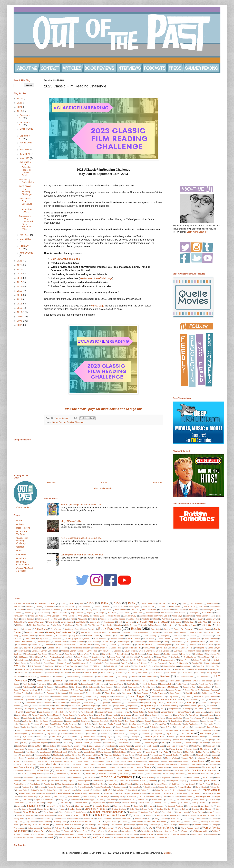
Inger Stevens (72, 709)
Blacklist (144, 625)
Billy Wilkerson (94, 625)
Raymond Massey (161, 784)
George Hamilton (29, 690)
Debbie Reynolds (131, 657)
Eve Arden (199, 673)
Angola (89, 613)
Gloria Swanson (176, 693)
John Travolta (93, 727)
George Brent (205, 687)
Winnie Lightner (212, 834)
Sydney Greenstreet (46, 815)
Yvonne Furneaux (121, 837)
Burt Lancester (46, 636)
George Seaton (159, 690)
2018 (20, 278)
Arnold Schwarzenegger (205, 616)
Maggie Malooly (212, 746)
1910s (63, 604)
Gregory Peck (105, 697)
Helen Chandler (60, 703)
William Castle (53, 834)
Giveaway (126, 693)
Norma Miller (128, 767)
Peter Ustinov (55, 781)
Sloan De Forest (82, 806)
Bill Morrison (21, 625)
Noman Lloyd (115, 767)
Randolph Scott (99, 784)
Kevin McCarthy (106, 734)
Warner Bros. (40, 831)
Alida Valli (134, 610)
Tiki (156, 819)
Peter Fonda (180, 778)
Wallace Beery (76, 828)
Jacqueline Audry (87, 712)
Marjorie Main (191, 749)
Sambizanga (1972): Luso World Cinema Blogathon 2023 (26, 223)
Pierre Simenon (139, 781)
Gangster (50, 687)
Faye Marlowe (87, 677)
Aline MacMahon (149, 609)
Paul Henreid (193, 774)
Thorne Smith (140, 819)
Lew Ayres (209, 740)
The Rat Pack (32, 819)
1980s (173, 603)
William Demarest (100, 834)
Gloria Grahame (159, 693)
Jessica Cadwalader (101, 721)
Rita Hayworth (84, 790)
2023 (20, 111)
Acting (39, 607)
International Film (135, 709)
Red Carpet (190, 784)
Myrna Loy (65, 764)
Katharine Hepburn (191, 730)
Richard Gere (215, 787)
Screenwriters (19, 803)
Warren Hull (68, 831)
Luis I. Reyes (152, 746)
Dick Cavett (90, 660)
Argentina (189, 616)
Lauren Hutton (199, 737)
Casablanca (57, 639)
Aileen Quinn (134, 607)
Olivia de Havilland (105, 770)
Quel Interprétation (66, 784)
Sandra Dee (143, 800)
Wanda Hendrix (139, 828)
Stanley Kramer (59, 809)
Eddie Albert (111, 666)
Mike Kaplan (43, 761)
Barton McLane (67, 622)
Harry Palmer (152, 700)
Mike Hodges (29, 761)
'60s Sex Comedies (22, 603)
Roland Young (59, 797)
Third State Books (105, 819)
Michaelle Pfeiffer (188, 758)
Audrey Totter (134, 619)
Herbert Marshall (131, 703)
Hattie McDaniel (192, 700)
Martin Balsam (89, 752)
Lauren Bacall (183, 736)
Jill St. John (117, 721)
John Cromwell (115, 724)
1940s (104, 603)
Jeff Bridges (209, 718)
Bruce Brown (168, 632)
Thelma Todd (60, 819)
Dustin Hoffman (212, 663)
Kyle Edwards (28, 737)
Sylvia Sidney (62, 815)
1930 (82, 604)
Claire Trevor (180, 645)
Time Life (175, 819)
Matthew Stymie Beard (74, 755)
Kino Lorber (187, 733)
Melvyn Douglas (202, 755)
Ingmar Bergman (87, 709)
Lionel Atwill (136, 743)
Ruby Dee (162, 797)
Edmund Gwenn (187, 666)
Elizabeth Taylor (214, 670)
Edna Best (200, 666)
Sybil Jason (30, 815)
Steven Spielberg (66, 812)
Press (19, 551)
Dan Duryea (30, 654)
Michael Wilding (172, 758)
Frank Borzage (206, 681)
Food (84, 681)
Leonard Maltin (148, 740)
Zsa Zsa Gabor (164, 837)
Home (104, 482)
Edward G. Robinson (59, 669)
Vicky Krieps (130, 825)
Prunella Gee (49, 784)
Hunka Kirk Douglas (172, 706)
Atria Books (82, 619)
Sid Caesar (184, 803)
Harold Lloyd (46, 700)
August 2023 (26, 143)
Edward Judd (80, 670)
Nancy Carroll (90, 764)
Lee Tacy (77, 740)
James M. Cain (38, 715)
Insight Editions (120, 709)
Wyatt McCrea (64, 837)
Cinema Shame (144, 645)
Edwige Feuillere (109, 670)
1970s (162, 603)
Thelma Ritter (46, 819)
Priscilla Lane (35, 784)
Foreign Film (95, 681)
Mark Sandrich (45, 752)
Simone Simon (53, 806)
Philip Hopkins (69, 781)
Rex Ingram (70, 787)
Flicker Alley (74, 681)
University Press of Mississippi (68, 825)
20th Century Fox (196, 604)
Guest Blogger (136, 696)
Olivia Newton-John (140, 770)
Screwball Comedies (36, 803)
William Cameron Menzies (34, 834)
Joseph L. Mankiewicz (25, 730)
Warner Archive (165, 828)
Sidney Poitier (198, 803)
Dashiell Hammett (171, 654)
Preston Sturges (20, 784)
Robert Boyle (133, 790)
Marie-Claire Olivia (122, 749)
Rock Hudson (196, 793)
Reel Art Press (204, 784)
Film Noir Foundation (185, 677)
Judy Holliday (106, 730)
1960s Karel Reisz (148, 604)
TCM (85, 815)
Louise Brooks (110, 746)
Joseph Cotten (198, 727)
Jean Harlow (83, 718)
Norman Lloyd (209, 767)
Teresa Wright (191, 815)
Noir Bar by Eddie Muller (26, 181)
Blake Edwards (156, 625)
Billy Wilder (80, 625)
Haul (204, 700)
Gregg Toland (91, 697)
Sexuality (65, 803)
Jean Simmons (146, 718)
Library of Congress (39, 743)
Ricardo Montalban (101, 787)
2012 (20, 304)
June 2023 (25, 154)
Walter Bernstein (91, 828)
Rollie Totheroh (73, 797)
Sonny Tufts (138, 806)
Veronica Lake (116, 825)
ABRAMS (30, 607)
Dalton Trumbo (211, 651)
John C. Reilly (86, 724)
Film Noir (165, 676)
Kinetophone (157, 734)
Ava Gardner (167, 619)
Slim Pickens (67, 806)
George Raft (94, 690)
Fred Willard (132, 684)
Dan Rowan (43, 654)
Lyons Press (183, 746)
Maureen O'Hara (93, 755)
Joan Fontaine (177, 721)
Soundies (161, 806)
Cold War (174, 648)
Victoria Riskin (169, 825)
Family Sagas (212, 673)
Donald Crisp (64, 663)
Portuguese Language (178, 781)
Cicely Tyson (100, 645)
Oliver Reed (89, 770)
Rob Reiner (120, 790)
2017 (20, 282)
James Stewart (69, 715)
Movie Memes (199, 761)
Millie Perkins (69, 761)
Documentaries (168, 660)
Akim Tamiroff (148, 606)
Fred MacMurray (116, 684)
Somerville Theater (101, 806)
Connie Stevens (23, 651)
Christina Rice (36, 645)
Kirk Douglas (206, 733)
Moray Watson (183, 761)
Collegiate (200, 648)
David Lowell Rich (213, 654)
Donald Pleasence (79, 663)
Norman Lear (194, 767)
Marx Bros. (150, 752)
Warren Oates (82, 831)
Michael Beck (74, 758)
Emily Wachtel (52, 673)
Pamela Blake (62, 774)
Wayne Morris (113, 831)
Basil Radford (81, 622)
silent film (20, 806)
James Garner (215, 712)
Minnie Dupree (99, 761)
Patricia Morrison (153, 774)
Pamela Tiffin (76, 773)
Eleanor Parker (137, 670)
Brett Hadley (85, 632)
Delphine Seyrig (190, 657)
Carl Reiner (120, 636)
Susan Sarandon (214, 812)
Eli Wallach (151, 669)
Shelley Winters (81, 803)
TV (99, 822)
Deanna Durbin (115, 657)
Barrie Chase (53, 622)
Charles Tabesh (76, 642)
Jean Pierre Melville (116, 718)
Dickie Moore (142, 660)
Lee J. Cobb (54, 740)
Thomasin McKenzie (123, 819)
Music (42, 764)
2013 (20, 299)
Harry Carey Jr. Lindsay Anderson (116, 700)
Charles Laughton (44, 642)
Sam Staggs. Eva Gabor (94, 800)
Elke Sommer (22, 673)
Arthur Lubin (57, 619)
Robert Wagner (140, 793)
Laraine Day (70, 737)
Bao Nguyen (198, 619)
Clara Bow (193, 645)
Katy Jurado (51, 734)
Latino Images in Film (153, 736)
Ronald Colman (89, 797)
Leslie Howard (180, 740)
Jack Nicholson (60, 712)
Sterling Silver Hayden (202, 809)
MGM (45, 758)
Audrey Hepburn (119, 619)
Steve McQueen (31, 812)
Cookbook (54, 651)
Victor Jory (142, 825)
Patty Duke (180, 774)
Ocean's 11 (31, 770)
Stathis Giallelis (119, 809)
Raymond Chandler (143, 784)
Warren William (97, 831)
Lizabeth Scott (190, 743)
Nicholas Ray (75, 767)
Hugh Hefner (119, 706)
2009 (20, 317)
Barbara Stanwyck (36, 622)
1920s (72, 603)
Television (149, 815)
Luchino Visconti (125, 746)
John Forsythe (176, 724)
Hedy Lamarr (30, 703)
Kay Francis (64, 734)
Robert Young (182, 793)
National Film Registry (167, 764)
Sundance (134, 812)
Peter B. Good (148, 778)
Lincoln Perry (109, 743)
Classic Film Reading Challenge (22, 541)
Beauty (120, 622)
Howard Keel (106, 706)
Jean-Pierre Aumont (193, 718)
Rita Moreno (97, 790)
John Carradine (100, 724)
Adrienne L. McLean (101, 607)
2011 (20, 308)
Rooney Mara (118, 797)
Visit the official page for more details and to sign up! (103, 409)
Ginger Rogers (111, 693)
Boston (167, 629)
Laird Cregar (42, 737)
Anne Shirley (83, 616)
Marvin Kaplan (136, 752)
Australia (145, 619)
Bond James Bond (72, 629)
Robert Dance (146, 790)
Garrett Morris (63, 687)
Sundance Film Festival (150, 812)
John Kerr (26, 727)
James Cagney (168, 712)
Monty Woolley (168, 761)
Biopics (119, 625)
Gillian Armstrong (76, 693)
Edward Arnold (23, 669)
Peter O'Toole (27, 781)
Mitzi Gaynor (128, 761)
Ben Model (163, 622)
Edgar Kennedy (140, 666)
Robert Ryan (94, 793)
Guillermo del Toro (158, 697)
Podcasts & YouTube (22, 533)
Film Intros (135, 677)
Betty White (203, 622)
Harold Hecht (33, 700)
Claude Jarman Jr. (100, 648)
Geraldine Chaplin (21, 693)
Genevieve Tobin (189, 687)
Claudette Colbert (132, 648)
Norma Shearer (144, 767)
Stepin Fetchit (148, 809)
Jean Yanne (160, 718)
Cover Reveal (130, 651)
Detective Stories (50, 660)
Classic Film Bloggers (32, 648)
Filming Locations (45, 681)
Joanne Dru (26, 724)
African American (119, 607)
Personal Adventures (116, 777)
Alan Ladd (203, 607)
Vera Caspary (102, 825)
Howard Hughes (91, 706)
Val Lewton (89, 825)
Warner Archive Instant (190, 828)
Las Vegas (135, 737)
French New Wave (206, 684)
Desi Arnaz (35, 660)
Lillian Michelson (82, 743)
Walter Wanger (124, 828)
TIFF (150, 819)
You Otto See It (80, 837)
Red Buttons (177, 784)
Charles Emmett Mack (23, 642)
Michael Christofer (106, 758)
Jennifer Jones (57, 721)
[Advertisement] (103, 453)
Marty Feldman (120, 752)
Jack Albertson (212, 709)
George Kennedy (62, 690)
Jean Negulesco (98, 718)
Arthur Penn (70, 619)
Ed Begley (85, 666)
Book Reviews (23, 528)
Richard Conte (201, 787)
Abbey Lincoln (212, 604)
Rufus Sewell (187, 797)
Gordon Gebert (31, 697)
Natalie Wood (149, 764)
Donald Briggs (50, 663)
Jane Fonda (113, 715)
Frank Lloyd (42, 684)
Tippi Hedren (188, 819)
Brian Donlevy (112, 632)
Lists (164, 743)
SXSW (19, 815)
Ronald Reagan (104, 797)
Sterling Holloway (182, 809)
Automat (155, 619)
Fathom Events (30, 677)
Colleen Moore (186, 648)
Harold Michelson (61, 700)
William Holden (147, 834)
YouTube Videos (101, 837)
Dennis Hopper (22, 660)
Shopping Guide (160, 803)
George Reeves (109, 690)
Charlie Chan (108, 642)
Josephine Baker (44, 730)
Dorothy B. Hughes (140, 663)
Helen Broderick (45, 703)
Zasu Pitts (135, 837)
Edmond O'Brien (169, 666)
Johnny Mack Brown (139, 727)
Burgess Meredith (29, 636)
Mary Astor (164, 752)
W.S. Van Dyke (61, 828)
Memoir (215, 755)
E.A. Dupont (35, 666)
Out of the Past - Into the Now (201, 770)
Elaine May (123, 670)
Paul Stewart (29, 778)
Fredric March (181, 684)
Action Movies (50, 607)
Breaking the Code (35, 632)
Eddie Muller (124, 666)
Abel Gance (18, 607)
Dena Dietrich (205, 657)
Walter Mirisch (108, 828)
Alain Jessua (175, 607)
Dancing (96, 654)
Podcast (152, 781)
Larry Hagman (108, 737)
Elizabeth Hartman (198, 670)
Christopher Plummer (66, 645)
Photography (111, 781)
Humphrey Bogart (149, 706)
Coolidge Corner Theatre (72, 651)
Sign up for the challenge (65, 259)
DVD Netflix (19, 666)
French (193, 684)
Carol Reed (177, 636)
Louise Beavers (95, 746)
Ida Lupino (29, 709)
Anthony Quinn (98, 616)
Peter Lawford (194, 778)
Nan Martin (77, 764)
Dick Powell (114, 660)
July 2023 (25, 150)
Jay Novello (41, 718)
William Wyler (197, 834)
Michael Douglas (140, 758)
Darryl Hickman (154, 654)
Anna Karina (207, 613)
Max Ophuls (130, 755)
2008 (20, 321)
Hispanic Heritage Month (152, 703)
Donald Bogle (35, 663)
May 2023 (25, 158)
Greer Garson (77, 697)
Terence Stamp (176, 815)
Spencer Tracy (192, 806)
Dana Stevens (70, 654)
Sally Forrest (76, 800)
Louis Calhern (51, 746)
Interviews (21, 554)
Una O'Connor (136, 822)
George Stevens (175, 690)
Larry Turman (122, 737)
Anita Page (100, 613)
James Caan (153, 712)
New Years (44, 767)
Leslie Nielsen (196, 740)
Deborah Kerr (147, 657)
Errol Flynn (120, 673)
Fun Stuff (39, 687)
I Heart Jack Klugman (194, 706)
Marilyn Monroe (159, 749)
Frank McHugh (55, 684)
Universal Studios (191, 822)
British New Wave (141, 632)
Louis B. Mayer (36, 746)
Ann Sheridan (167, 613)
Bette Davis (189, 622)
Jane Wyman (194, 715)
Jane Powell (139, 715)
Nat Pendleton (104, 764)
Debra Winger (162, 657)
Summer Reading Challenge (71, 422)
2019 (20, 274)
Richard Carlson (185, 787)
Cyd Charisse (179, 651)
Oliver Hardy (60, 770)
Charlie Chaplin (123, 642)
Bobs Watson (56, 629)
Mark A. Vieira (207, 749)
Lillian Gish (67, 743)
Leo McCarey (122, 740)
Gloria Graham (142, 693)
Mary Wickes (27, 755)
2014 (20, 295)
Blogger (167, 853)
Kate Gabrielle (172, 730)
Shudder (173, 803)
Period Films (90, 777)
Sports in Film (207, 806)
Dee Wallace (176, 657)
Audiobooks (105, 619)
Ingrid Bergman (103, 709)
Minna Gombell (83, 761)
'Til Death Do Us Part (45, 603)
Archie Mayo (177, 616)
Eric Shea (76, 673)
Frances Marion (125, 681)
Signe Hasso (215, 803)
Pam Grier (49, 774)
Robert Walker (155, 793)
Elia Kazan (165, 669)
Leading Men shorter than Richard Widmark (82, 555)
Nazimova (185, 764)
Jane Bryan (101, 715)
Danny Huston (122, 654)
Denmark (217, 657)
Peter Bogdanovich (164, 778)
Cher (166, 642)
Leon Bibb (134, 740)
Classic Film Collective (58, 648)
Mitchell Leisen (113, 761)
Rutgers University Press (45, 800)
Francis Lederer (175, 681)
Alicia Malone (121, 609)
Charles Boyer (194, 639)
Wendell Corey (147, 831)
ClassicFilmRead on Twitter (25, 570)
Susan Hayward (183, 812)
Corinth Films (92, 651)
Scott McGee (213, 800)
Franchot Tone (140, 681)
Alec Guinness (33, 610)
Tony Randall (31, 822)
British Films (126, 632)
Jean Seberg (132, 718)
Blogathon (170, 625)
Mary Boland (177, 752)
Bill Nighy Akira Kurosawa (39, 625)
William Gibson (131, 834)
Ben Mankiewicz (145, 622)
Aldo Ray (20, 610)
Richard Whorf (52, 790)
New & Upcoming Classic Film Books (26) (81, 505)
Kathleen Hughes (20, 734)
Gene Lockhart (134, 687)
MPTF (19, 764)
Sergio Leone (52, 803)
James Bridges (139, 712)
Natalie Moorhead (120, 764)
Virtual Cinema (34, 828)
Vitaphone (47, 828)
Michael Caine (89, 758)
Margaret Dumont (55, 749)
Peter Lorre (208, 777)
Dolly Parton (185, 660)
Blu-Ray (206, 625)
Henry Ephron (102, 703)
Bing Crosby (107, 625)
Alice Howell (106, 610)
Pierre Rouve (125, 781)
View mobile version (103, 488)
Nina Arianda (89, 767)
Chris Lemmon (215, 642)
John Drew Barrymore (133, 724)
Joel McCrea (56, 724)
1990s (184, 604)
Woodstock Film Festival (23, 837)
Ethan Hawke (171, 673)
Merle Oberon (19, 758)
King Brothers (171, 734)
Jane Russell (152, 715)
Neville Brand (212, 764)
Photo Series (98, 781)
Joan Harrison (208, 721)
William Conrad (68, 834)
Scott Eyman (199, 800)
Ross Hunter (132, 797)
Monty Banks (154, 761)
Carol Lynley (164, 636)
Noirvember (102, 767)
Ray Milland (126, 784)
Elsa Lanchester (37, 673)
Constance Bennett (39, 651)
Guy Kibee (186, 697)
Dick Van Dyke (128, 660)
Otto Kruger (179, 770)
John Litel (37, 727)
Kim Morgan (132, 734)
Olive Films (44, 770)
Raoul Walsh (113, 784)
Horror (26, 706)
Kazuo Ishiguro (78, 734)
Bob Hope (27, 629)
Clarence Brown (207, 645)
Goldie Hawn (207, 693)
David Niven (36, 657)
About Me (21, 558)
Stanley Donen (43, 809)
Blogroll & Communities (23, 563)
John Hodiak (209, 724)
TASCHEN (75, 815)
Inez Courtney (43, 709)
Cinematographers (164, 645)
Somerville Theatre (122, 806)
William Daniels (84, 834)
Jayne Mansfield (55, 718)
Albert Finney (215, 607)
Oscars (168, 770)
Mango (31, 749)
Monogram (141, 761)
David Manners (22, 657)
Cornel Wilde (105, 651)
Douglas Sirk (197, 663)
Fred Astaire (86, 684)
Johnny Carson (122, 727)
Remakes (41, 787)
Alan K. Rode (189, 606)
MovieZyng (216, 761)
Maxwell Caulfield (173, 755)
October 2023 (26, 129)
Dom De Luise (215, 660)
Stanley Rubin (74, 809)
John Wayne (107, 727)
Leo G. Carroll (108, 740)
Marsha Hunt (76, 752)
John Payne (49, 727)
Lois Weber (203, 743)
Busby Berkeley (77, 636)
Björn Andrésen (131, 625)
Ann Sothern (180, 613)
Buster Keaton (92, 636)
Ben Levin (130, 622)
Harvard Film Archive (171, 699)
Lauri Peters (213, 737)
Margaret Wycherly (90, 749)
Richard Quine (22, 790)
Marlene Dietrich (61, 752)
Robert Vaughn (124, 793)
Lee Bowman (41, 740)
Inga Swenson (57, 709)
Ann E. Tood (138, 613)
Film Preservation (203, 677)
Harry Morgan (138, 700)
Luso (162, 746)
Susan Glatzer (168, 812)
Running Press (203, 796)
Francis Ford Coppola (157, 681)
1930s (91, 603)
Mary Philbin (190, 752)
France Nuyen (110, 681)
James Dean (200, 712)
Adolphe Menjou (84, 607)
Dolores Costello (200, 660)
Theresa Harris (89, 819)
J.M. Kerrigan (186, 709)
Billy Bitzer (69, 625)
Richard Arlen (134, 787)
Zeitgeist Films (149, 837)
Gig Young (62, 693)
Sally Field (63, 800)
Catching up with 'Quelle (77, 639)
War (151, 828)
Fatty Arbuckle (45, 677)
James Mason (53, 715)
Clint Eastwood (149, 648)
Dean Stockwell (82, 657)
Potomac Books (196, 781)
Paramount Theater (107, 773)
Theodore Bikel (74, 819)
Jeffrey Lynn (28, 721)
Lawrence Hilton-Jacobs (23, 740)
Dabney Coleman (194, 651)
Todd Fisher (200, 819)
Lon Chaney (216, 743)
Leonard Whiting (165, 740)
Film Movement (149, 676)
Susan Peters (198, 812)
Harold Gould (19, 700)
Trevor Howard (45, 822)
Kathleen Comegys (210, 730)
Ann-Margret (193, 613)
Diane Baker (77, 660)
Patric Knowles (137, 774)
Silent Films (34, 806)
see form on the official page (96, 278)
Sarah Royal (157, 800)
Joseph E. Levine (214, 727)
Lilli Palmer (56, 743)
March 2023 (26, 239)
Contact (20, 547)
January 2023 (26, 253)
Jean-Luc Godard (175, 718)
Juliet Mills (133, 730)
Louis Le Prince (80, 746)
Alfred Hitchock (71, 609)
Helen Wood (89, 703)
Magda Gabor (197, 746)
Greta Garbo (119, 697)
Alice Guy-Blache (91, 610)
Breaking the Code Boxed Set (61, 632)
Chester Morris (177, 642)
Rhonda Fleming (84, 787)
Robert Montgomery (28, 793)
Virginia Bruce (19, 828)
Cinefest (112, 645)
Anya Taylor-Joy (130, 616)
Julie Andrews (120, 730)
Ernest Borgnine (90, 672)
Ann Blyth (112, 613)
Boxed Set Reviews (184, 629)
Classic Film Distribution (81, 648)
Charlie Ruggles (139, 642)
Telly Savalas (162, 815)
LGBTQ (24, 743)
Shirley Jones (114, 803)
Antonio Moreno (114, 616)
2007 (20, 325)
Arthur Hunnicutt (28, 619)
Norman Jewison (179, 767)
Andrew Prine (43, 613)
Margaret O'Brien (72, 749)
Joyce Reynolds (60, 730)
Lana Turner (56, 736)
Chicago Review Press (196, 642)
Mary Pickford (204, 752)
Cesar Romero (179, 639)
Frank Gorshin (28, 684)
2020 (20, 269)
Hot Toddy (60, 706)
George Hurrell (46, 690)
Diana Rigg (64, 660)
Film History (122, 677)
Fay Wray (58, 676)
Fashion (17, 676)
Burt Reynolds (61, 636)
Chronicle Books (85, 645)
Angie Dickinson (77, 613)
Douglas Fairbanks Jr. (179, 663)
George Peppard (79, 690)
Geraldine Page (37, 693)
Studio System (81, 812)
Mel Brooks (188, 755)
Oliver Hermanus (74, 770)
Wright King (40, 837)
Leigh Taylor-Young (92, 740)
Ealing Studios (49, 666)
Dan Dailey (18, 654)
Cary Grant (43, 639)
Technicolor (138, 815)
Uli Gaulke (123, 822)
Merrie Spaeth (33, 758)
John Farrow (150, 724)
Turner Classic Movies (81, 822)
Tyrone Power (111, 822)
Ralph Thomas (83, 784)
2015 (20, 291)
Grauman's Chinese (60, 697)
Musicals (52, 764)
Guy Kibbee (174, 697)
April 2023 (25, 235)
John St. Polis (62, 727)
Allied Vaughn (208, 610)
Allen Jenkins (180, 610)
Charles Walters (93, 642)
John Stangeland (77, 727)
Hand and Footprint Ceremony (206, 697)
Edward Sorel (94, 670)
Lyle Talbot (171, 746)
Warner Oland (55, 831)
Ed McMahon (98, 666)
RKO (108, 790)
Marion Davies (176, 749)
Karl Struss (158, 730)
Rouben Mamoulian (147, 797)
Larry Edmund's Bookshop (88, 737)
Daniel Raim (108, 654)
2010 (20, 312)
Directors (154, 660)
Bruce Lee (209, 632)
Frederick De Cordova (149, 684)
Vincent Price (184, 825)
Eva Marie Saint (186, 673)
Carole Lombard (206, 636)
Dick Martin (102, 660)
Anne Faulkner (69, 616)
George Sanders (142, 690)
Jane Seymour (166, 715)
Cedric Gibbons (164, 639)
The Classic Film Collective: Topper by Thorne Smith (25, 169)
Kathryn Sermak (37, 734)
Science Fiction (183, 800)
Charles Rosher (60, 642)
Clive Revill (163, 648)
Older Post (157, 482)
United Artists (175, 822)
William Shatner (163, 834)
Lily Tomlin (97, 743)
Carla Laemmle (134, 636)
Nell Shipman (198, 764)
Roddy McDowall (29, 797)
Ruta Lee (26, 800)
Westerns (185, 831)
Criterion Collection (163, 651)
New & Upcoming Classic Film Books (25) (81, 538)
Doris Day (125, 663)
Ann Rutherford (152, 613)
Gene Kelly (120, 687)
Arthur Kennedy (43, 619)
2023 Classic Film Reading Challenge (25, 190)
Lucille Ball (139, 746)
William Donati (116, 834)
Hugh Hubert (133, 706)
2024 (20, 107)
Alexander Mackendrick (51, 610)
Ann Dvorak (125, 613)
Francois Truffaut (191, 681)
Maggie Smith (19, 749)
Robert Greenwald (162, 790)
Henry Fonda (116, 703)
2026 (20, 98)
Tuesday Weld (60, 822)
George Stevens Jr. (192, 690)
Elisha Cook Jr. (181, 670)
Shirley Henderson (98, 803)
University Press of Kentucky (35, 825)
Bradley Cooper (205, 629)
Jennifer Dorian (42, 721)
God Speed (191, 693)
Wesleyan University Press (167, 831)
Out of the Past (24, 507)
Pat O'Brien (124, 774)
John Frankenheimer (192, 724)
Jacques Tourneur (123, 712)
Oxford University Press (31, 773)
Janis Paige (28, 718)
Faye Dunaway (73, 677)
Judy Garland (91, 730)
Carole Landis (191, 636)
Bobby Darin (41, 629)
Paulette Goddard (59, 778)
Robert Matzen (193, 790)
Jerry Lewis (86, 721)
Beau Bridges (109, 622)
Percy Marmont (75, 778)
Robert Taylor (109, 793)
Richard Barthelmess (166, 787)
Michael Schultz (156, 758)
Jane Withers (180, 715)
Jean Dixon (69, 718)
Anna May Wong (37, 616)
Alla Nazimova (166, 610)
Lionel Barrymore (151, 743)
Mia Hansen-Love (59, 758)
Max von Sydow (156, 755)
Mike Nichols (56, 761)
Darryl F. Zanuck (138, 654)
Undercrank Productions (156, 822)
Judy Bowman (76, 730)
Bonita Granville (89, 629)
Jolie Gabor (155, 727)
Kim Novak (145, 734)
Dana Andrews (56, 654)
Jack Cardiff (18, 712)
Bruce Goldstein (196, 632)
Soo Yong (150, 806)
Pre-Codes (211, 781)
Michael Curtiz (123, 758)
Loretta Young (22, 746)
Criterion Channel (146, 651)
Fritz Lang (27, 687)
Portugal (163, 781)
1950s (118, 603)
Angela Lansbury (59, 613)
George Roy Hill (125, 690)
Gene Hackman (107, 687)
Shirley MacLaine (129, 803)
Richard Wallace (37, 790)
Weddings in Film (130, 831)
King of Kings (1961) (71, 521)
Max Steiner (142, 755)
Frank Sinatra (71, 684)
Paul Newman (207, 773)
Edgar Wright (154, 666)
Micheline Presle (204, 758)
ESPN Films (142, 673)
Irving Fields (173, 709)
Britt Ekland (155, 632)
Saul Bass (169, 800)
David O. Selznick (52, 657)
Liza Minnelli (177, 743)
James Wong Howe (85, 715)
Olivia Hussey (123, 770)
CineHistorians (126, 645)
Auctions (94, 619)
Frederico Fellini (167, 684)
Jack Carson (31, 712)
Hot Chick (49, 706)
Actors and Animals (67, 607)
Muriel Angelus (30, 764)
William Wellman (180, 834)
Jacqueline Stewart (105, 712)
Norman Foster (163, 767)
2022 (20, 261)
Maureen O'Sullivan (113, 755)
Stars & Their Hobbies (96, 809)
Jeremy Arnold (72, 721)
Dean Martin (68, 657)
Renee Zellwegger (55, 787)
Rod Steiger (209, 793)
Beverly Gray (215, 622)
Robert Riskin (80, 793)
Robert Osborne (62, 793)
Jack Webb (73, 712)
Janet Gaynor (208, 715)
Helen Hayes (75, 703)
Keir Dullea (92, 734)
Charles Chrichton (210, 639)
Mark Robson (31, 752)
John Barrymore (71, 724)
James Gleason (22, 715)
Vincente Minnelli (201, 825)
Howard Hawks (74, 706)
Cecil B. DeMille (133, 639)
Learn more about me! (197, 232)
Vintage (215, 825)
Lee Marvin (66, 740)
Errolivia (131, 673)
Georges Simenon (211, 690)
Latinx (172, 737)
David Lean (199, 654)
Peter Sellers (41, 781)
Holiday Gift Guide (175, 703)
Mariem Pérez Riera (140, 749)
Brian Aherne (99, 632)
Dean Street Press (99, 657)
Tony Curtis (18, 822)
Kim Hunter (120, 734)
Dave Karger (186, 654)
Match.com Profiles (43, 755)
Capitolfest (107, 636)
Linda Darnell (123, 743)
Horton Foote (37, 706)
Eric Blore (65, 673)
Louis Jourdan (65, 746)
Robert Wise (168, 793)
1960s (131, 603)
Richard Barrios (149, 787)
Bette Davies (176, 622)
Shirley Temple (145, 803)
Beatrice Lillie (95, 622)
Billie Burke (57, 625)
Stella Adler (134, 809)
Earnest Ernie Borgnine (68, 666)
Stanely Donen (28, 809)
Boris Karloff (156, 629)
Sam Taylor (111, 800)
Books (55, 422)
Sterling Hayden (164, 809)
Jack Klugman (45, 712)
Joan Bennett (131, 721)
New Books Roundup (24, 767)
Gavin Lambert (92, 687)
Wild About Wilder (201, 831)
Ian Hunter (211, 706)
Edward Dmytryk (39, 670)
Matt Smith (57, 755)
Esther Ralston (156, 673)
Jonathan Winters (182, 727)
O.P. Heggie (18, 770)
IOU (163, 709)
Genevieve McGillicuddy (169, 687)
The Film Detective (207, 815)
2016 (20, 286)
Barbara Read (19, 622)
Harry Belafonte (78, 700)
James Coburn (184, 712)
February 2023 (24, 247)
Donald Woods (96, 663)
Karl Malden (145, 730)
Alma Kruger (30, 613)
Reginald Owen (28, 787)
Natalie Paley (135, 764)
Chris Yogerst (22, 645)
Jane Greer (126, 715)
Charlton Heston (154, 642)
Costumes (118, 651)
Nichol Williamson (60, 767)
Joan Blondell (146, 721)
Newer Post (51, 482)
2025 (20, 103)
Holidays (191, 703)
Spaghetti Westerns (175, 806)
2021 (20, 265)
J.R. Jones (199, 709)
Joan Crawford (161, 721)
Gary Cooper (77, 687)
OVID (16, 774)
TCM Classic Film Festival (110, 815)
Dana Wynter (84, 654)
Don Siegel (21, 663)
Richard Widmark (68, 790)
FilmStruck (61, 681)
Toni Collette (213, 819)
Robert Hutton (178, 790)
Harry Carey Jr (93, 700)
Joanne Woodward (41, 724)
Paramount (90, 773)
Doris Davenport (111, 663)
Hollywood (205, 703)
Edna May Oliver (214, 666)
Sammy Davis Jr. (127, 800)
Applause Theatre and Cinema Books (154, 616)
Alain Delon (162, 607)
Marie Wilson (106, 749)
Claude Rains (116, 648)
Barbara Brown (212, 619)
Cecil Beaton (149, 639)
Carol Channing (150, 636)
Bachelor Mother (182, 619)
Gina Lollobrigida (93, 693)
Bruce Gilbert (181, 632)
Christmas (49, 645)
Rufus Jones (174, 797)
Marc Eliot (41, 749)
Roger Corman (45, 797)
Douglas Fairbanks (158, 663)
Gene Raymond (149, 687)
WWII (51, 837)
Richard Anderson (119, 787)
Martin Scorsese (105, 752)
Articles (20, 524)
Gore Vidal (45, 697)
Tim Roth (164, 819)
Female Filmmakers (105, 676)
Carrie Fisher (30, 639)
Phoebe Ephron (84, 781)
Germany (50, 693)
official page (98, 306)
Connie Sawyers (214, 648)
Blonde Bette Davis (187, 625)
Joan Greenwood (192, 721)
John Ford (162, 724)
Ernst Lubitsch (107, 673)
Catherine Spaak (116, 639)
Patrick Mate (168, 774)
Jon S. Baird (167, 727)
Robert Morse (46, 793)
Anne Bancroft (53, 616)
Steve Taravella (50, 812)
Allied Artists (194, 610)
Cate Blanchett (100, 639)
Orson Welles (157, 770)
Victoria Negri (155, 825)
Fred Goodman (100, 684)
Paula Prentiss (43, 778)
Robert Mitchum (211, 790)
